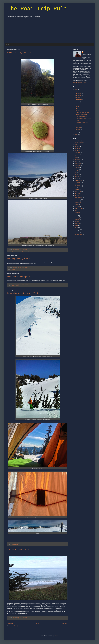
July (78, 104)
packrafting (77, 207)
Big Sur (76, 156)
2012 (76, 132)
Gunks (76, 178)
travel (76, 231)
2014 (76, 89)
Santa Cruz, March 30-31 (19, 550)
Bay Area (77, 150)
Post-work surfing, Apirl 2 (18, 277)
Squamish (77, 223)
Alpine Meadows (15, 251)
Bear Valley (77, 152)
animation (77, 147)
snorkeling (77, 218)
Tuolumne (77, 233)
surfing (34, 251)
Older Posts (64, 623)
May (78, 108)
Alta (76, 145)
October (78, 98)
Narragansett (78, 199)
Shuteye (77, 214)
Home (8, 45)
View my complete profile (79, 83)
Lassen (13, 545)
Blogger (56, 636)
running (77, 210)
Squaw (76, 225)
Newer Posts (11, 623)
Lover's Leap (78, 192)
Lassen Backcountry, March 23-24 (23, 293)
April (78, 110)
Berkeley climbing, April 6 (19, 258)
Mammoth (77, 193)
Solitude (77, 222)
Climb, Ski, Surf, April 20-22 (20, 53)
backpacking (78, 148)
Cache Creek (78, 165)
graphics (77, 177)
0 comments (25, 249)
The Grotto (77, 229)
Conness (77, 169)
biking (76, 158)
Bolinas (76, 162)
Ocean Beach (78, 203)
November (79, 95)
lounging (77, 190)
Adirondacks (78, 141)
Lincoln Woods (78, 186)
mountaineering (79, 197)
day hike (77, 171)
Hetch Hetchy (78, 182)
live (76, 188)
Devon (14, 249)
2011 (76, 134)
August (78, 102)
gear (76, 173)
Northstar (77, 201)
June (78, 106)
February (79, 127)
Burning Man (78, 163)
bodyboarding (78, 160)
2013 (76, 91)
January (78, 129)
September (79, 100)
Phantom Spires (79, 208)
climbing (21, 251)
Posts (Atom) (17, 626)
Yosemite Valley (79, 235)
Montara (77, 195)
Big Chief (77, 154)
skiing (30, 251)
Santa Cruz (26, 251)
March (78, 125)
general (77, 175)
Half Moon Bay (78, 180)
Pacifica (13, 286)
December (79, 93)
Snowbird (77, 220)
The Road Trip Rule (37, 9)
